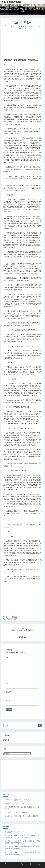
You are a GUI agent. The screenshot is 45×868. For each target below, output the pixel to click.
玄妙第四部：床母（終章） (17, 832)
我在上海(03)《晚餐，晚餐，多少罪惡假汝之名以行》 (22, 816)
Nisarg (38, 864)
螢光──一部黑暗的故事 (13, 617)
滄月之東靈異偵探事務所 (11, 2)
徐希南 (8, 619)
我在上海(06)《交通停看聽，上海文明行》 (18, 800)
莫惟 (12, 619)
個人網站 (8, 700)
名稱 (7, 683)
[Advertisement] (22, 46)
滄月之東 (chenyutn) (30, 26)
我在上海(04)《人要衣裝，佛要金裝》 (17, 812)
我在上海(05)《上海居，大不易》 (15, 803)
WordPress (27, 864)
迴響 (7, 657)
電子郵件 (8, 692)
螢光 (16, 619)
